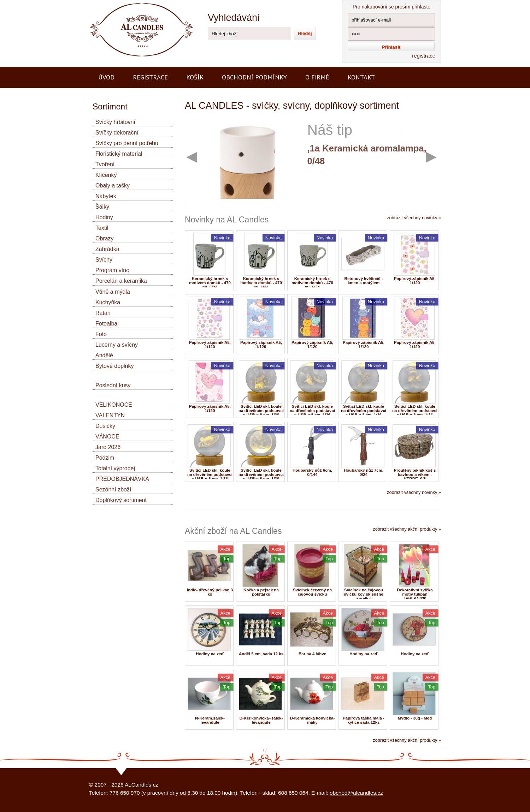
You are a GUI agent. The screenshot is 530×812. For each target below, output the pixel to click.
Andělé (104, 355)
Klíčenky (106, 175)
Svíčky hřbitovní (115, 122)
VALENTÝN (110, 415)
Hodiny (104, 217)
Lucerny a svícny (117, 345)
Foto (101, 334)
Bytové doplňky (115, 366)
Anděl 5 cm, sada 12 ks (261, 654)
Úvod (106, 77)
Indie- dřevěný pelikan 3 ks (210, 592)
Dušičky (105, 426)
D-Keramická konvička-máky (313, 720)
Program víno (112, 270)
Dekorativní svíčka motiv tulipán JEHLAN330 (415, 594)
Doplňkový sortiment (121, 500)
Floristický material (119, 154)
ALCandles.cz (142, 785)
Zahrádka (107, 249)
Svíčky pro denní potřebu (127, 143)
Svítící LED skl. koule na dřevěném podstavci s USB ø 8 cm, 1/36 (261, 411)
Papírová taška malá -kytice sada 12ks (364, 720)
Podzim (105, 458)
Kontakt (361, 77)
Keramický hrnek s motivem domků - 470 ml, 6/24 (210, 283)
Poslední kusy (113, 385)
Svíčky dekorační (117, 133)
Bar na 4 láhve (312, 654)
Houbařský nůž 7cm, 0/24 (364, 472)
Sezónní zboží (113, 489)
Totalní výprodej (115, 468)
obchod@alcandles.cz (356, 793)
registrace (424, 56)
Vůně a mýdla (113, 292)
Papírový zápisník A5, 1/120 (415, 281)
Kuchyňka (108, 302)
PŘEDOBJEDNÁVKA (122, 479)
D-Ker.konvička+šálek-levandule (261, 720)
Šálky (102, 207)
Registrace (150, 77)
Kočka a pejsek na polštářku (261, 592)
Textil (102, 228)
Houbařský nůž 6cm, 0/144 (312, 472)
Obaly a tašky (113, 186)
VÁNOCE (107, 437)
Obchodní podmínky (254, 77)
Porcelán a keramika (121, 281)
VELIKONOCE (114, 405)
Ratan (103, 313)
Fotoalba (106, 324)
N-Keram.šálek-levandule (210, 720)
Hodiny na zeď (210, 654)
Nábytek (106, 196)
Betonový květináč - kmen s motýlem (364, 281)
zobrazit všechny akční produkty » (407, 529)
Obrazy (105, 238)
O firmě (317, 77)
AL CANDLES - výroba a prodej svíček (134, 3)
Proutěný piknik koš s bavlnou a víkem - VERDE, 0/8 (415, 474)
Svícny (104, 260)
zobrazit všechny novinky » (414, 218)
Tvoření (105, 164)
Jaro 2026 (108, 447)
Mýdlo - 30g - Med (415, 718)
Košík (195, 77)
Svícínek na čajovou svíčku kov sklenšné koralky (363, 594)
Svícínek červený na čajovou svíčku (312, 592)
